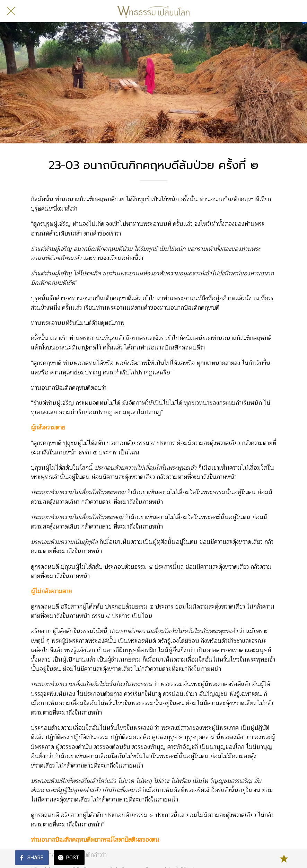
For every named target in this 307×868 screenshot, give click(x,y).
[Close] (11, 11)
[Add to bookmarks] (284, 858)
